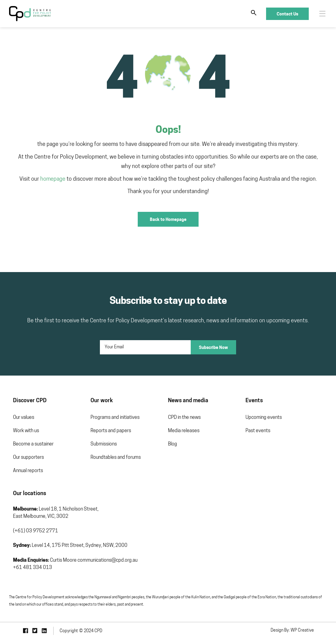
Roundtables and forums (116, 458)
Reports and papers (111, 431)
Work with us (26, 431)
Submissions (104, 444)
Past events (258, 431)
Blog (173, 444)
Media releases (184, 431)
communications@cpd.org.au (107, 560)
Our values (24, 418)
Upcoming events (264, 418)
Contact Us (287, 14)
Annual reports (28, 471)
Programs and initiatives (115, 418)
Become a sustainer (33, 444)
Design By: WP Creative (292, 631)
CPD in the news (184, 418)
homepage (53, 179)
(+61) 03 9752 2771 (36, 531)
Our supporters (28, 458)
